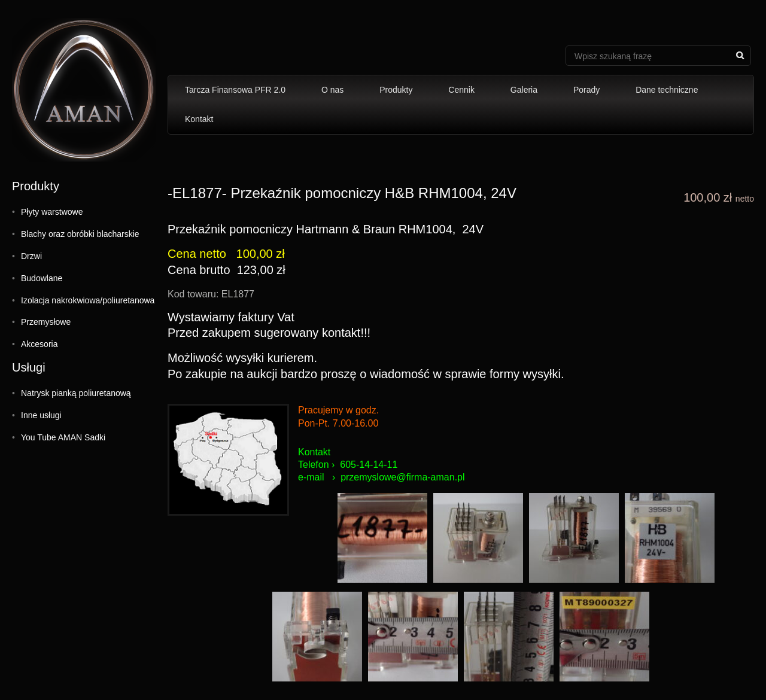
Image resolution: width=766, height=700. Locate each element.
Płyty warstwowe (52, 212)
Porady (586, 90)
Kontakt (199, 119)
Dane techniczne (667, 90)
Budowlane (42, 278)
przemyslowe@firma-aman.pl (402, 477)
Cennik (461, 90)
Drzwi (31, 256)
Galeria (524, 90)
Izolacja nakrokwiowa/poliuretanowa (88, 300)
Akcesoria (39, 344)
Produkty (396, 90)
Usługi (29, 367)
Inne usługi (41, 415)
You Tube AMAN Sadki (63, 437)
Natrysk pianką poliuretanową (76, 393)
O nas (332, 90)
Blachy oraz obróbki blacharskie (80, 234)
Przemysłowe (46, 322)
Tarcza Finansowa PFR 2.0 (235, 90)
